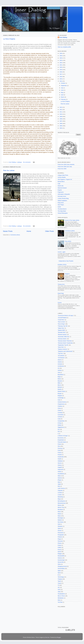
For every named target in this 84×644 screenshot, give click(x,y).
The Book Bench (62, 209)
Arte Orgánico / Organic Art (65, 179)
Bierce (59, 385)
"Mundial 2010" (62, 332)
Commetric (61, 415)
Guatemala (61, 457)
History (60, 465)
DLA (59, 429)
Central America (62, 402)
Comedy (60, 413)
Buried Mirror (61, 182)
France (60, 453)
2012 (61, 110)
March (63, 97)
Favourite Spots (62, 442)
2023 (61, 60)
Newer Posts (8, 231)
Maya (59, 499)
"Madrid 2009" (61, 330)
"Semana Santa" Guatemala (65, 343)
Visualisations (61, 594)
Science (60, 558)
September (64, 86)
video (59, 592)
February (64, 99)
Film (59, 446)
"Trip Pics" (60, 353)
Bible (59, 383)
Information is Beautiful (64, 194)
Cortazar (60, 417)
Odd (59, 524)
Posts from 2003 (62, 169)
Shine (59, 564)
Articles (60, 370)
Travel (59, 583)
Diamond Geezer (62, 188)
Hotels (59, 472)
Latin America (61, 488)
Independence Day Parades (66, 261)
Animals (60, 364)
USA (59, 590)
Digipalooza (61, 427)
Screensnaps (61, 560)
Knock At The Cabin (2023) (72, 220)
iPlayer (60, 480)
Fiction (59, 444)
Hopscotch (61, 469)
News (59, 516)
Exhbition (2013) (62, 265)
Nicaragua (60, 518)
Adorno (60, 360)
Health (59, 459)
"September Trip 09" (63, 345)
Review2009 (61, 556)
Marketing (60, 497)
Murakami (60, 509)
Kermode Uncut (62, 196)
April (62, 95)
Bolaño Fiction (62, 391)
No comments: (27, 162)
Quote (59, 552)
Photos (60, 543)
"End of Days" (61, 324)
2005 (61, 126)
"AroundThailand (62, 318)
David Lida (61, 186)
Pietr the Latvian (9, 170)
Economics (61, 438)
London (60, 495)
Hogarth (60, 467)
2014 (61, 81)
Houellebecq (61, 474)
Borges (60, 394)
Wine (59, 600)
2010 (61, 114)
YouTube (60, 602)
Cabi (59, 184)
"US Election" (61, 358)
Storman (47, 637)
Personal (60, 541)
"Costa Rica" (61, 320)
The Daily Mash (62, 211)
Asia (59, 372)
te (58, 575)
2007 (61, 121)
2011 (61, 112)
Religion (60, 554)
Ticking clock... (62, 284)
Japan (59, 484)
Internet (60, 478)
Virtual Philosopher (63, 213)
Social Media (61, 568)
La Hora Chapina (9, 39)
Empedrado (61, 440)
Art (58, 368)
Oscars (60, 531)
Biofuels (60, 387)
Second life (61, 562)
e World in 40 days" (63, 436)
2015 (61, 79)
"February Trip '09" (63, 326)
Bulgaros (67, 274)
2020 (61, 67)
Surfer (59, 207)
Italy (59, 482)
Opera (59, 528)
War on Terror (61, 596)
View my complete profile (64, 47)
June (62, 90)
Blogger (59, 637)
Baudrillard (61, 375)
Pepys (59, 539)
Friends (60, 455)
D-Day (59, 423)
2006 (61, 124)
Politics (60, 547)
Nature (60, 514)
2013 (61, 107)
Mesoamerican (62, 503)
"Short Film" (61, 347)
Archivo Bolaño (62, 177)
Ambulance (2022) (70, 231)
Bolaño (60, 389)
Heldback (60, 461)
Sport (59, 573)
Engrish (60, 190)
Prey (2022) (68, 241)
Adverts (60, 362)
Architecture (61, 366)
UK (59, 587)
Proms (59, 550)
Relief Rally (61, 293)
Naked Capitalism (62, 201)
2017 (61, 74)
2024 (61, 58)
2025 (61, 56)
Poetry (59, 545)
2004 (61, 128)
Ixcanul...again (62, 252)
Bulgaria (60, 396)
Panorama (60, 533)
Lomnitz (60, 493)
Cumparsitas (61, 421)
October (63, 83)
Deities (60, 425)
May (62, 93)
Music (59, 512)
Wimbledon (61, 598)
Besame (60, 381)
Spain (59, 571)
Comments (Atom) (15, 235)
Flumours (60, 448)
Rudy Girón (61, 203)
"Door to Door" (62, 322)
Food (59, 450)
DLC (59, 431)
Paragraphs (61, 535)
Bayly (59, 377)
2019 (61, 70)
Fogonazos (61, 192)
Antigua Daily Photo (63, 175)
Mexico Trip (61, 507)
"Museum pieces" (62, 335)
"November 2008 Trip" (64, 337)
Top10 (59, 581)
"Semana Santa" (62, 339)
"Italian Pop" (61, 328)
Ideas (59, 476)
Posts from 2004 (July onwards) (66, 164)
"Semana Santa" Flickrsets (65, 341)
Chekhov (60, 406)
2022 (61, 63)
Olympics (60, 526)
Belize (59, 379)
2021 (61, 65)
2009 (61, 117)
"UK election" (61, 356)
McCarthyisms (62, 501)
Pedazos (60, 537)
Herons (60, 463)
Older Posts (49, 231)
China (59, 408)
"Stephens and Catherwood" (65, 351)
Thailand (60, 579)
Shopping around (62, 566)
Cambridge (61, 398)
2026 (61, 53)
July (62, 88)
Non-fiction (61, 522)
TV (58, 585)
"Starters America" (63, 349)
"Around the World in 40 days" (66, 315)
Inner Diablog (63, 37)
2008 (61, 119)
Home (29, 231)
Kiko (59, 486)
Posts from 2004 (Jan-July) (65, 167)
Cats (59, 400)
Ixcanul (60, 303)
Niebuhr (60, 520)
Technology (61, 577)
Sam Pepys (61, 205)
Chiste (59, 410)
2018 (61, 72)
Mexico (60, 505)
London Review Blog (63, 198)
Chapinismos (61, 404)
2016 (61, 77)
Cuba (59, 419)
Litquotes (60, 490)
